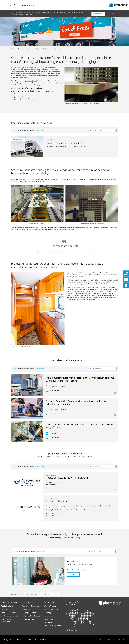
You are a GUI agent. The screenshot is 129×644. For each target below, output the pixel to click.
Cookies (44, 639)
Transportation (29, 49)
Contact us (32, 639)
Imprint (21, 639)
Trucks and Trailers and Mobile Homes (48, 49)
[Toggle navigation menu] (5, 5)
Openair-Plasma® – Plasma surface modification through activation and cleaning (76, 403)
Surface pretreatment (74, 287)
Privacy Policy (8, 639)
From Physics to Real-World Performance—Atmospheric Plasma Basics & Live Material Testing (80, 379)
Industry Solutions (17, 49)
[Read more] (114, 154)
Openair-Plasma (32, 81)
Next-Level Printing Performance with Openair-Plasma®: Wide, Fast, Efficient (80, 426)
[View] (114, 392)
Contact (73, 574)
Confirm (111, 14)
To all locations (74, 630)
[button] (11, 5)
